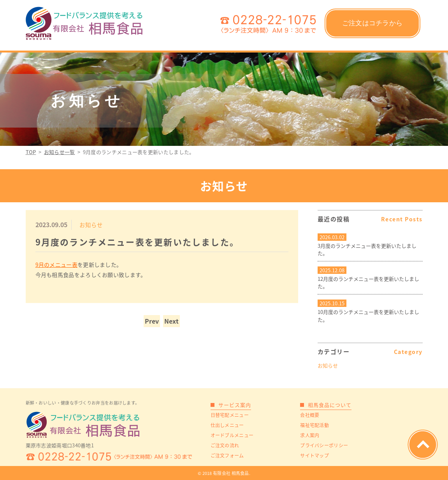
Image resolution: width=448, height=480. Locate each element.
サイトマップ (314, 455)
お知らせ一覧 (60, 152)
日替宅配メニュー (230, 415)
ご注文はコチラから (372, 23)
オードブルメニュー (232, 435)
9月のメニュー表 (56, 265)
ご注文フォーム (227, 455)
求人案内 (310, 435)
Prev (152, 321)
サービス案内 (235, 405)
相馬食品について (330, 405)
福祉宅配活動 (314, 425)
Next (171, 321)
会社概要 (310, 415)
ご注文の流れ (225, 445)
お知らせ (328, 365)
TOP (31, 152)
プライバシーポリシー (324, 445)
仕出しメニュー (227, 425)
